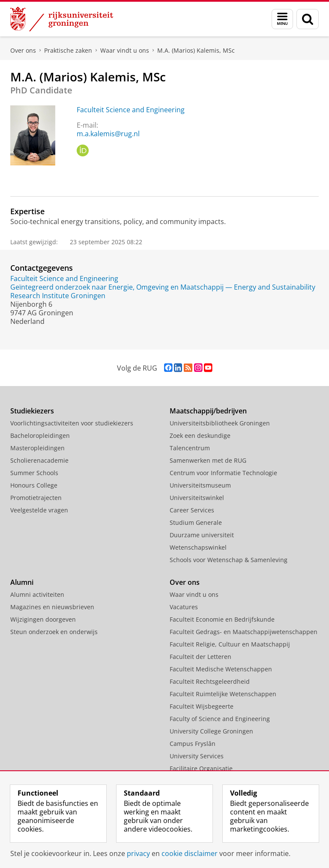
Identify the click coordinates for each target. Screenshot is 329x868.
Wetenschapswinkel (198, 547)
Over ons (23, 50)
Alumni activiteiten (37, 594)
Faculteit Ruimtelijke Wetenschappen (223, 694)
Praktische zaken (68, 50)
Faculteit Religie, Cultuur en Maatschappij (230, 644)
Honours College (34, 485)
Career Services (192, 510)
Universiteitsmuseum (200, 485)
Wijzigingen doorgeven (43, 619)
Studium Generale (196, 522)
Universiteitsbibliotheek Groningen (220, 423)
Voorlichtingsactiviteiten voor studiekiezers (72, 423)
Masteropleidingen (37, 448)
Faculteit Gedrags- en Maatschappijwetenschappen (244, 632)
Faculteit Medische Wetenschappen (221, 669)
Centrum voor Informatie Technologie (223, 473)
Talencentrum (190, 448)
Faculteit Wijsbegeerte (202, 706)
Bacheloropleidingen (40, 435)
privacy (138, 853)
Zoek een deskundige (200, 435)
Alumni (22, 582)
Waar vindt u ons (125, 50)
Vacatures (184, 607)
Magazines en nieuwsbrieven (52, 607)
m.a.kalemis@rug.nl (108, 134)
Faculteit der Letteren (200, 657)
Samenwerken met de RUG (208, 460)
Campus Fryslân (193, 744)
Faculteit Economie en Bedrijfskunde (222, 619)
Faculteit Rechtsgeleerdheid (210, 681)
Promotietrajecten (36, 498)
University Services (197, 756)
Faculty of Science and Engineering (220, 719)
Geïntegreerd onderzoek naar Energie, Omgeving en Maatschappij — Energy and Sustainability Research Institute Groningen (163, 291)
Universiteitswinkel (197, 498)
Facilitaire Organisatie (201, 768)
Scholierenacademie (39, 460)
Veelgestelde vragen (39, 510)
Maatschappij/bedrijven (208, 411)
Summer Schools (34, 473)
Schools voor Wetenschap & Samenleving (229, 560)
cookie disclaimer (190, 853)
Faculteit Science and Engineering (131, 110)
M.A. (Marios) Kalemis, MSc (196, 50)
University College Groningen (211, 731)
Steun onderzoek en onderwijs (54, 632)
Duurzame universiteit (202, 535)
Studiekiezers (32, 411)
